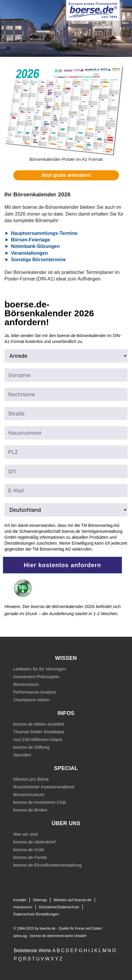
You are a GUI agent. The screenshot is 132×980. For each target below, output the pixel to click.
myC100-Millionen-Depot (38, 739)
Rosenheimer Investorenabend (44, 787)
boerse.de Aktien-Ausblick (39, 724)
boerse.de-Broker (31, 810)
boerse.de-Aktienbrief (35, 842)
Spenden (22, 755)
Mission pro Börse (31, 779)
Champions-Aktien (32, 700)
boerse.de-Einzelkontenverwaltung (47, 865)
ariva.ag (20, 936)
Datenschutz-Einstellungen (36, 914)
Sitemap (40, 900)
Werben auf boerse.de (72, 900)
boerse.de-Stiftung (32, 747)
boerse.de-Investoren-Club (40, 802)
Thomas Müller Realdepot (39, 732)
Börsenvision (26, 684)
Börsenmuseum (29, 794)
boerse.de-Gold (29, 850)
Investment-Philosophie (36, 677)
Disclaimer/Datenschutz (59, 907)
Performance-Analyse (35, 692)
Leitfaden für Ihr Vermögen (40, 669)
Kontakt (20, 900)
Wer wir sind (26, 834)
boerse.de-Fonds (30, 857)
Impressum (23, 907)
